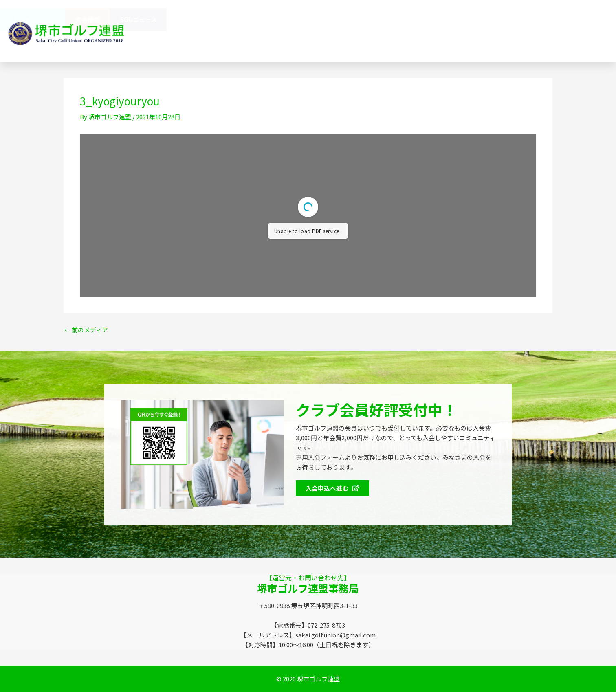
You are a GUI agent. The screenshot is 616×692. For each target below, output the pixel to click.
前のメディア (86, 330)
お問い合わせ (264, 42)
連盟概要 (277, 19)
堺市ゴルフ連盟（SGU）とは (204, 19)
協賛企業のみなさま (336, 19)
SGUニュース (580, 19)
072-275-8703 (407, 42)
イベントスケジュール (466, 19)
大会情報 (529, 19)
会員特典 (400, 20)
